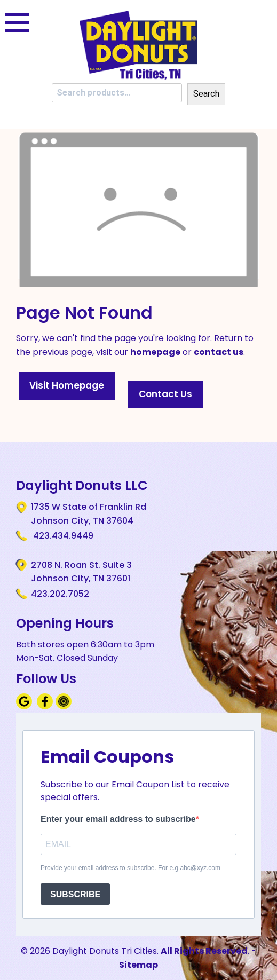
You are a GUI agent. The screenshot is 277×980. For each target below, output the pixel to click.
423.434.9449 (62, 536)
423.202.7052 (60, 594)
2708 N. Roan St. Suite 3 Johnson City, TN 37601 (81, 572)
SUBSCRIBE (75, 894)
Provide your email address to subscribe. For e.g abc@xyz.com (130, 868)
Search (206, 94)
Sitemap (138, 965)
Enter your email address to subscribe (118, 819)
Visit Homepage (67, 385)
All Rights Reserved (204, 951)
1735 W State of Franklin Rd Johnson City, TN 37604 (89, 513)
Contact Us (165, 394)
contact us (219, 352)
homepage (155, 352)
